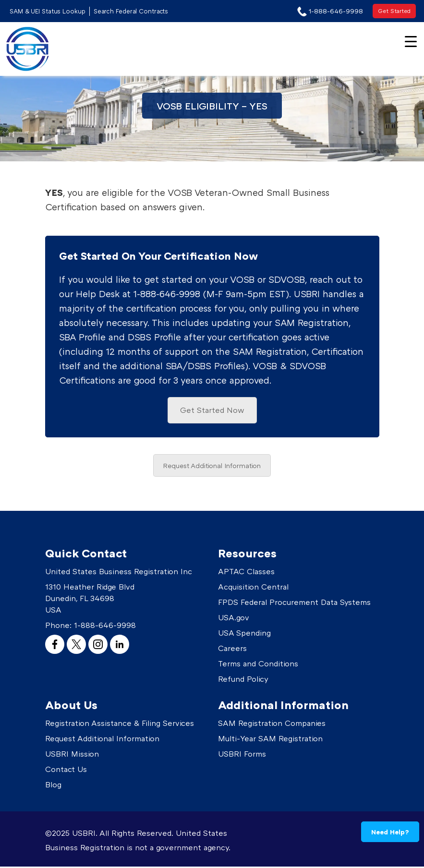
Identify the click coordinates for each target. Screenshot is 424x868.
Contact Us (66, 771)
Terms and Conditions (258, 665)
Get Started (394, 11)
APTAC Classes (246, 573)
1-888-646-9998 (105, 627)
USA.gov (234, 619)
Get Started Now (212, 411)
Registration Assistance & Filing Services (120, 724)
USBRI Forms (242, 755)
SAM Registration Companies (272, 724)
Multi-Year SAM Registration (270, 740)
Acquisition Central (253, 588)
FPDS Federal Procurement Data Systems (294, 603)
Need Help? (390, 832)
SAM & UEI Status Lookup (48, 11)
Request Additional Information (212, 467)
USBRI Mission (72, 755)
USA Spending (244, 634)
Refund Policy (243, 680)
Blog (53, 786)
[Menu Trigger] (411, 41)
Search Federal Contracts (133, 11)
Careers (232, 650)
